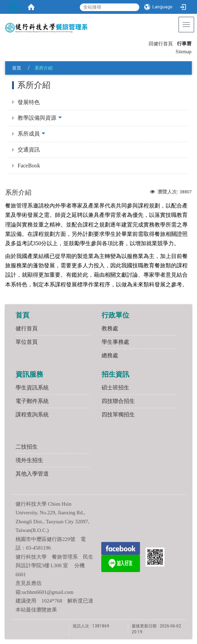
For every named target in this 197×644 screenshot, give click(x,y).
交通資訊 (29, 150)
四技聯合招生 (118, 401)
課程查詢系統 (32, 415)
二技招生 (27, 447)
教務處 (110, 328)
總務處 (110, 355)
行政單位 (115, 315)
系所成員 (29, 134)
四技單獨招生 (118, 415)
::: (146, 43)
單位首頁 (27, 342)
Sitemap (184, 52)
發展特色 (29, 102)
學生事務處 (115, 342)
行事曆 (184, 44)
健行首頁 (27, 328)
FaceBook (29, 165)
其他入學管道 (32, 474)
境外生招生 (29, 460)
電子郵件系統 (32, 401)
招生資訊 (115, 374)
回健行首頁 (161, 44)
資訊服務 (29, 374)
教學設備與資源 (37, 118)
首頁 (17, 68)
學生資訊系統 (32, 388)
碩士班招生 (115, 388)
